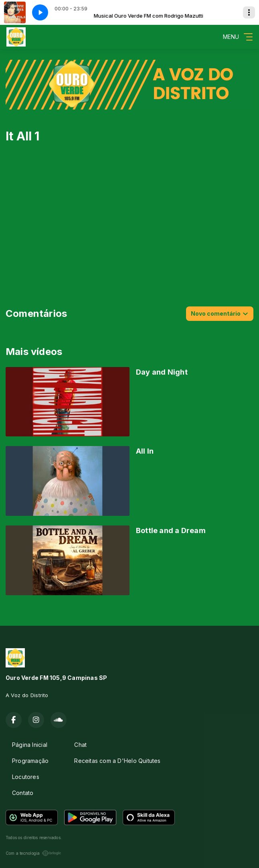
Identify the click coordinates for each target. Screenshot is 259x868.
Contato (23, 793)
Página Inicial (30, 745)
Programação (30, 761)
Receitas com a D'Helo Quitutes (117, 761)
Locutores (26, 777)
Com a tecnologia (33, 853)
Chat (80, 745)
